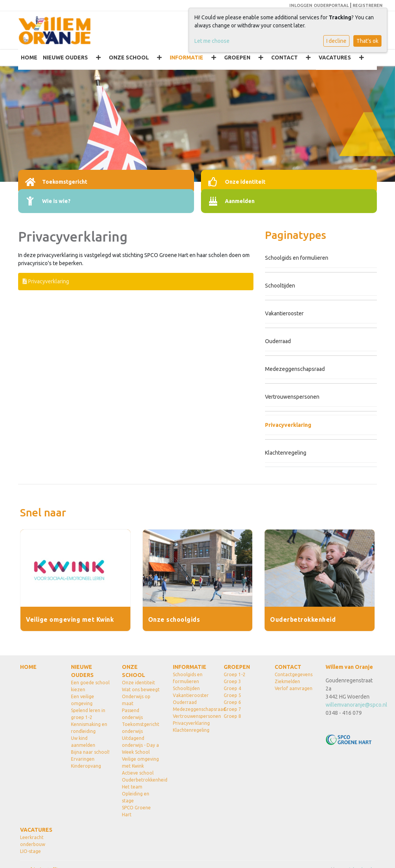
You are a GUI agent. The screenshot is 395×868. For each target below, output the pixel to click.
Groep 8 (232, 716)
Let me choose (212, 41)
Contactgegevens (294, 674)
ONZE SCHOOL (129, 58)
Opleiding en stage (136, 797)
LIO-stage (30, 851)
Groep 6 (232, 702)
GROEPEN (237, 58)
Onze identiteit (138, 683)
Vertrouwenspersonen (292, 397)
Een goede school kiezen (90, 686)
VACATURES (335, 58)
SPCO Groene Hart (136, 811)
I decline (336, 41)
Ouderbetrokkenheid (142, 780)
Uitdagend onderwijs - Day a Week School (140, 745)
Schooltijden (280, 286)
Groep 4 (232, 688)
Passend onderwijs (132, 714)
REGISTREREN (368, 5)
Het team (132, 787)
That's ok (367, 41)
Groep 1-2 (235, 674)
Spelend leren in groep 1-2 (88, 714)
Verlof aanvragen (294, 688)
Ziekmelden (287, 681)
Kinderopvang (86, 766)
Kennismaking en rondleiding (89, 728)
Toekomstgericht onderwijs (141, 728)
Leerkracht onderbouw (33, 841)
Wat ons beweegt (141, 689)
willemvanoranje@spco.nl (356, 705)
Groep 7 (232, 709)
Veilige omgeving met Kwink (140, 762)
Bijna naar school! (90, 752)
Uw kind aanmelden (83, 742)
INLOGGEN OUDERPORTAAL (319, 5)
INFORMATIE (187, 58)
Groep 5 (232, 695)
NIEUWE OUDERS (65, 58)
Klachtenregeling (286, 453)
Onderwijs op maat (136, 700)
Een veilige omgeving (83, 700)
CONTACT (284, 58)
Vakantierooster (284, 313)
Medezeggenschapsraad (295, 369)
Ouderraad (278, 341)
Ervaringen (83, 759)
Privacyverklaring (46, 281)
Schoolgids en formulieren (297, 258)
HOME (29, 58)
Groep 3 (232, 681)
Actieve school (138, 773)
